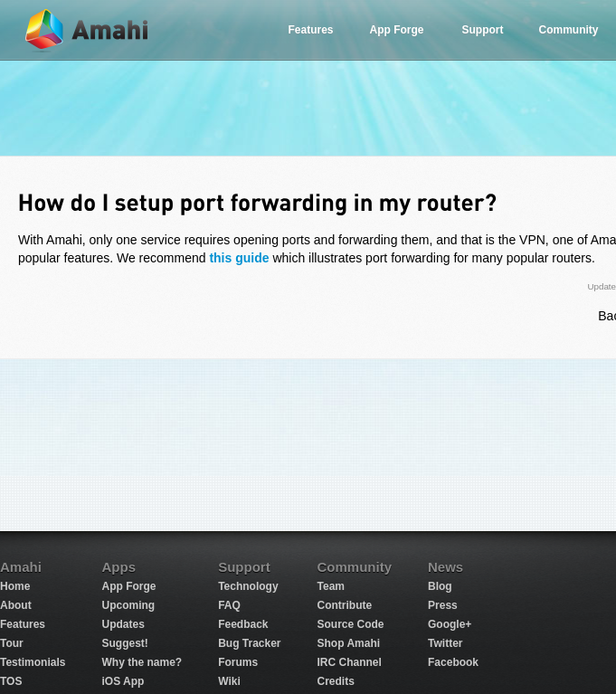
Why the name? (142, 662)
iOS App (123, 681)
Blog (440, 586)
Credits (336, 681)
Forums (238, 662)
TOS (11, 681)
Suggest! (124, 643)
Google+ (450, 624)
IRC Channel (350, 662)
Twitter (445, 643)
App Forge (397, 30)
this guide (239, 258)
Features (310, 30)
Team (331, 586)
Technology (248, 586)
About (16, 605)
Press (443, 605)
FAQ (229, 605)
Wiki (229, 681)
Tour (12, 643)
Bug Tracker (249, 643)
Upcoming (128, 605)
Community (569, 30)
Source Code (351, 624)
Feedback (243, 624)
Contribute (345, 605)
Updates (123, 624)
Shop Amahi (349, 643)
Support (483, 30)
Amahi (88, 30)
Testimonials (33, 662)
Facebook (453, 662)
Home (15, 586)
